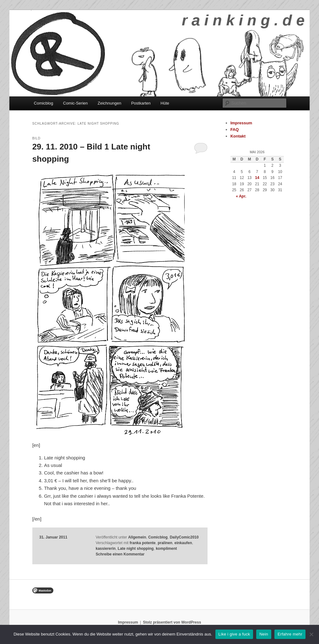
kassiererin (106, 549)
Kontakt (238, 136)
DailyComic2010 (184, 537)
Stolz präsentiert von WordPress (172, 622)
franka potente (143, 543)
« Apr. (241, 196)
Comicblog (43, 103)
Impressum (241, 123)
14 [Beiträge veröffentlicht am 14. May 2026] (257, 178)
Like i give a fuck (234, 634)
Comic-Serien (76, 103)
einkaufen (183, 543)
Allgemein (137, 537)
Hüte (165, 103)
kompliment (166, 549)
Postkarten (141, 103)
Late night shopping (136, 549)
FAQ (235, 130)
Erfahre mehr (290, 634)
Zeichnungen (109, 103)
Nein (264, 634)
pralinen (165, 543)
